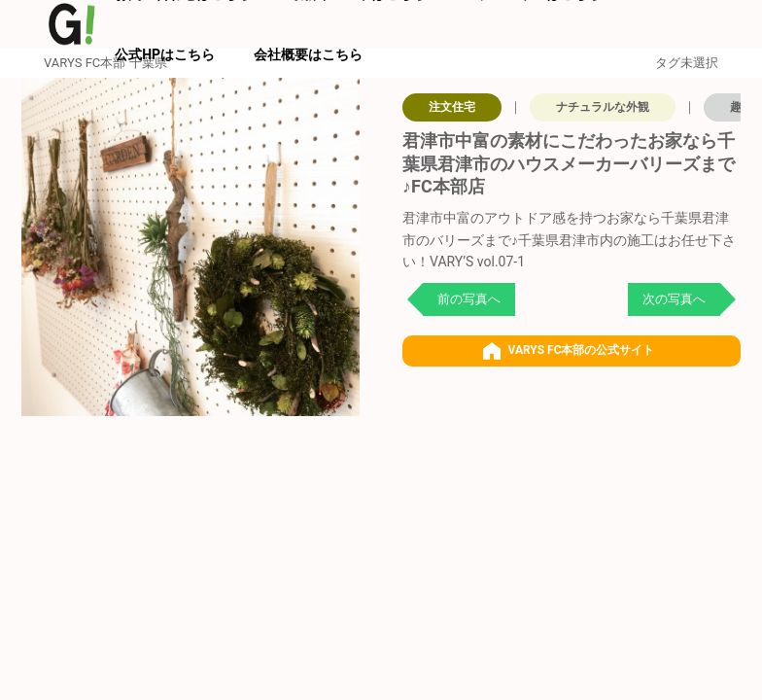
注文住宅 (452, 107)
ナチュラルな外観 (603, 107)
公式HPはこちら (165, 54)
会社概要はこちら (308, 54)
